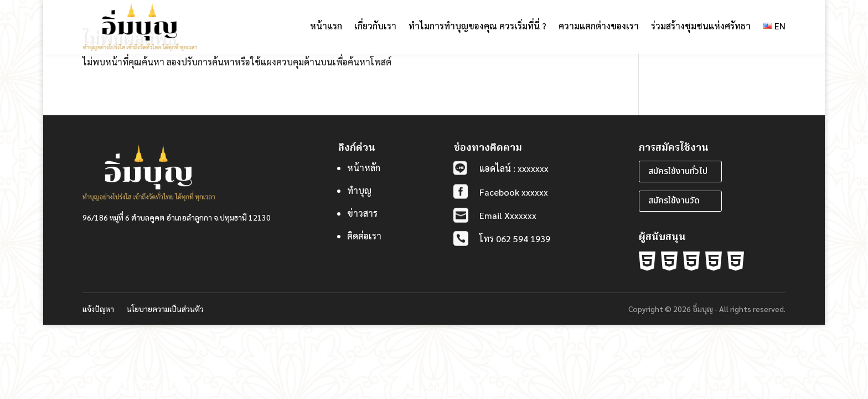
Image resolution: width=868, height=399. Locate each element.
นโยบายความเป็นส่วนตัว (165, 309)
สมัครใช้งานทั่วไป (678, 171)
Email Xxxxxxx (508, 215)
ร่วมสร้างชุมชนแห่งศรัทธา (701, 26)
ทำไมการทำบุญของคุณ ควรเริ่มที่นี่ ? (477, 26)
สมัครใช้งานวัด (674, 201)
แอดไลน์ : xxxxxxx (514, 168)
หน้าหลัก (364, 168)
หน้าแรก (326, 26)
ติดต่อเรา (364, 236)
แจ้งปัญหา (98, 309)
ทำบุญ (359, 190)
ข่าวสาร (362, 213)
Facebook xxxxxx (514, 192)
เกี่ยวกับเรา (375, 26)
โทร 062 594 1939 (515, 239)
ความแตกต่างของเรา (599, 26)
